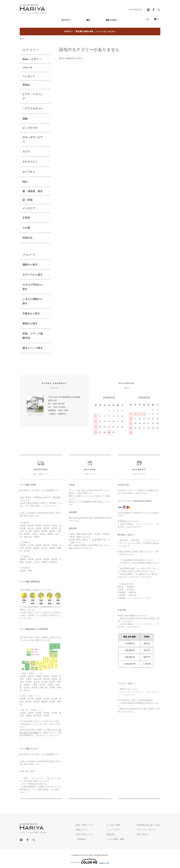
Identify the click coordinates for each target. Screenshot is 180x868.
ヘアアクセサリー (33, 108)
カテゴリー (66, 20)
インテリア (29, 208)
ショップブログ (113, 830)
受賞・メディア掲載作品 (33, 336)
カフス (26, 152)
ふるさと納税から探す (33, 301)
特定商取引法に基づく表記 (148, 825)
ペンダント (29, 76)
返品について (82, 830)
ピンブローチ (30, 128)
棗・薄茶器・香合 (33, 191)
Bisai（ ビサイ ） (32, 59)
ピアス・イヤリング (33, 96)
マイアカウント (136, 10)
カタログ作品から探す (33, 287)
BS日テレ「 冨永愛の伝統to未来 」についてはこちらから (90, 31)
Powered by (90, 861)
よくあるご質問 (113, 825)
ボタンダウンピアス (33, 139)
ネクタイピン (30, 162)
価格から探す (30, 265)
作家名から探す (31, 313)
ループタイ (29, 172)
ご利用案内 (81, 839)
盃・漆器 (28, 200)
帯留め (26, 85)
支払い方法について (85, 834)
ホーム (22, 39)
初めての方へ (112, 20)
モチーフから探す (33, 275)
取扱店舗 (110, 834)
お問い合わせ (143, 834)
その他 (26, 228)
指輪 (25, 119)
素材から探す (30, 323)
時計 (25, 182)
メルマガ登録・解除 (115, 839)
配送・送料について (85, 825)
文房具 (26, 218)
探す (88, 20)
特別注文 (28, 238)
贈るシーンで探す (33, 348)
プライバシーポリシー (147, 830)
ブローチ (28, 68)
